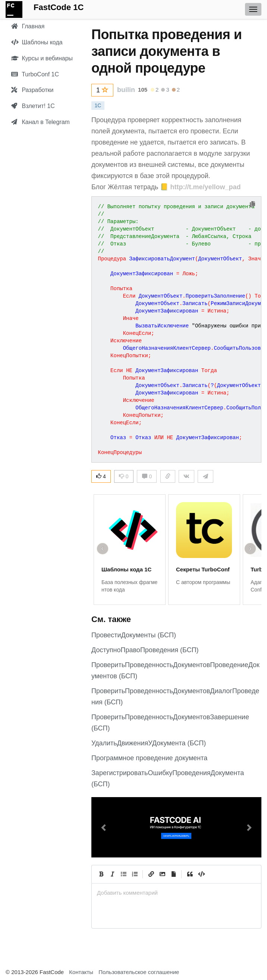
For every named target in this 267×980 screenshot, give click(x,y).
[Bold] (101, 874)
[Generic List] (123, 874)
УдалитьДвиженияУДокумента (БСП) (149, 743)
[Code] (201, 874)
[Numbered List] (135, 874)
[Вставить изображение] (162, 874)
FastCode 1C (59, 7)
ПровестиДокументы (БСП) (134, 635)
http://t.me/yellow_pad (205, 187)
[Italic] (112, 874)
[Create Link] (151, 874)
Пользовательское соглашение (139, 972)
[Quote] (190, 874)
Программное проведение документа (149, 758)
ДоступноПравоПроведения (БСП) (145, 650)
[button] (104, 827)
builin (126, 90)
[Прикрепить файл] (173, 874)
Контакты (81, 972)
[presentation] (176, 893)
